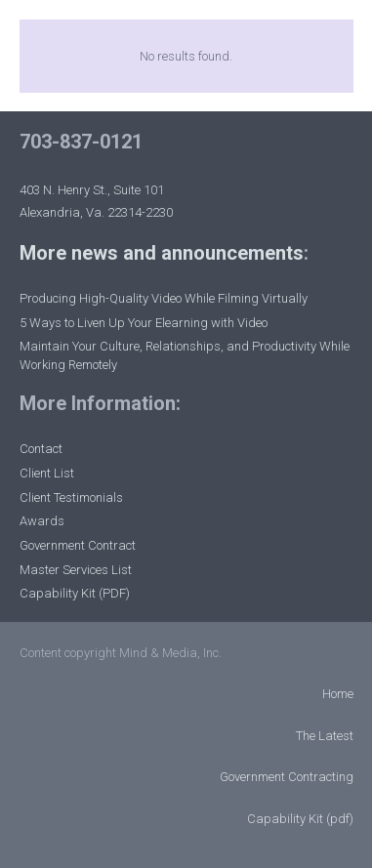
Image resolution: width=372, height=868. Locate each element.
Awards (42, 521)
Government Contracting (287, 777)
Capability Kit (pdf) (300, 819)
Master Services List (76, 570)
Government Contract (78, 545)
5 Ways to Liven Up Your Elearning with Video (144, 323)
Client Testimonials (71, 497)
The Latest (325, 736)
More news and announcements (162, 253)
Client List (47, 473)
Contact (41, 449)
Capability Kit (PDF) (75, 593)
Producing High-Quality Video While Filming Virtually (164, 298)
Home (338, 694)
